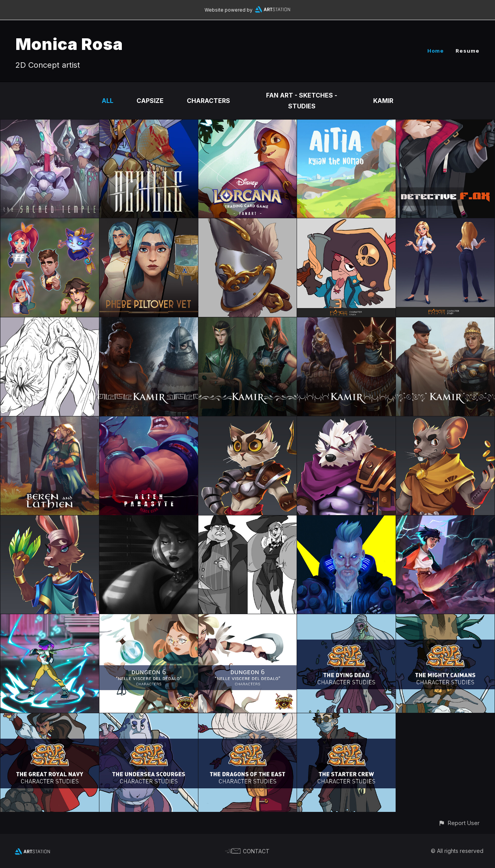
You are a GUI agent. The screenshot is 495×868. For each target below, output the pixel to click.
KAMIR (383, 101)
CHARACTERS (208, 101)
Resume (468, 51)
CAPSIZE (150, 101)
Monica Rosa (69, 44)
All (108, 101)
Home (436, 51)
